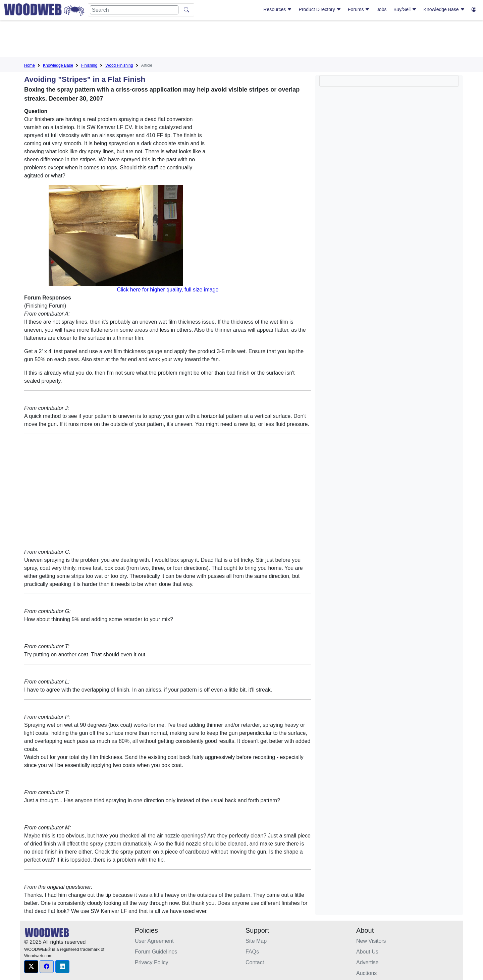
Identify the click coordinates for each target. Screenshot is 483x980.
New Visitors (371, 941)
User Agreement (154, 941)
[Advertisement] (241, 40)
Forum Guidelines (156, 952)
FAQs (252, 952)
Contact (255, 962)
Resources (278, 9)
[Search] (134, 10)
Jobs (382, 9)
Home (30, 65)
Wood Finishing (119, 65)
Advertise (367, 962)
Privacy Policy (152, 962)
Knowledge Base (444, 9)
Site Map (256, 941)
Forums (359, 9)
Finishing (89, 65)
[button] (31, 967)
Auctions (366, 973)
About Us (367, 952)
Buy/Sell (405, 9)
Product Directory (320, 9)
